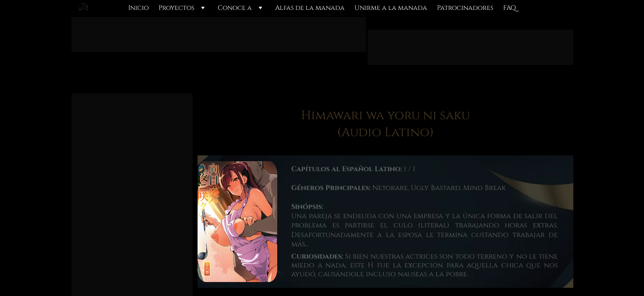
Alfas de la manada (310, 8)
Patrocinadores (465, 8)
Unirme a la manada (391, 8)
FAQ (509, 8)
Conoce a (235, 8)
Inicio (138, 8)
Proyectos (176, 8)
